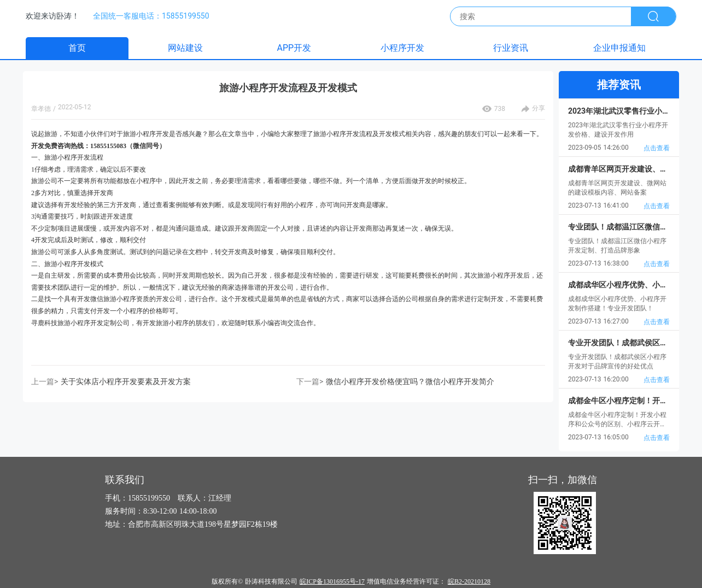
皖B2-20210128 (469, 581)
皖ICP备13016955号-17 (332, 581)
